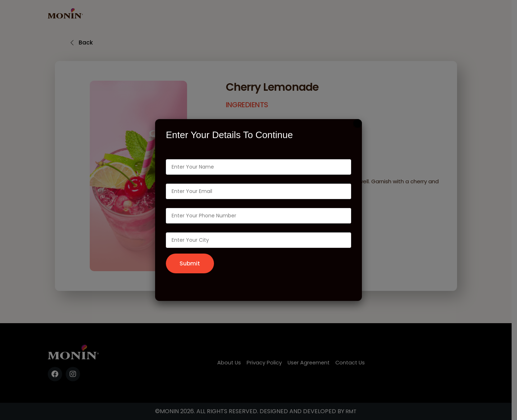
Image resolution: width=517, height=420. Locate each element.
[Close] (358, 123)
